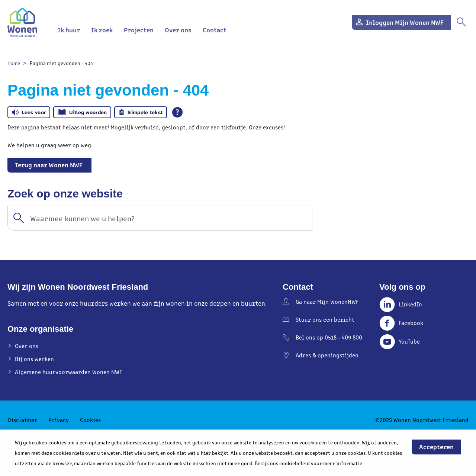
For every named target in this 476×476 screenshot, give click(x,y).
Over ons (178, 30)
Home (14, 63)
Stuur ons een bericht (325, 319)
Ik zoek (102, 30)
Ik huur (69, 30)
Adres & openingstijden (327, 355)
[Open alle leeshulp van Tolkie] (177, 112)
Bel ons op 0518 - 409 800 (329, 337)
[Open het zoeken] (461, 22)
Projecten (139, 30)
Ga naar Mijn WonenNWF (327, 301)
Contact (215, 30)
